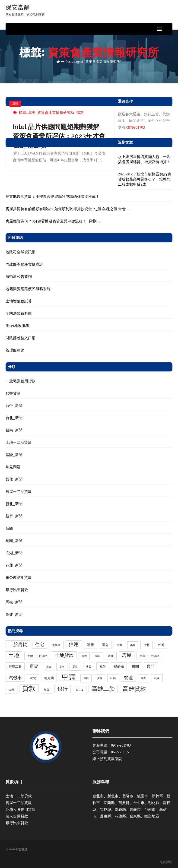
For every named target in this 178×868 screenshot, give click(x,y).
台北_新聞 (14, 418)
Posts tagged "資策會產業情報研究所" (94, 62)
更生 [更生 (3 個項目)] (75, 667)
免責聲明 (166, 862)
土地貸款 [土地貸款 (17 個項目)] (64, 655)
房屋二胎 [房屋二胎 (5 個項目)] (15, 666)
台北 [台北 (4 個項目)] (146, 645)
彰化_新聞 (14, 479)
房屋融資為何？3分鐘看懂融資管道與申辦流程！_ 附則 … (54, 221)
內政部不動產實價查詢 (24, 264)
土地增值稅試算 (19, 301)
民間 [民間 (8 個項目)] (151, 666)
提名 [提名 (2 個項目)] (62, 667)
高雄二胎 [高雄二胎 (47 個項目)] (103, 689)
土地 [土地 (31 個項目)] (14, 655)
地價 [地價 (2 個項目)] (84, 656)
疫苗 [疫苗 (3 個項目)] (99, 678)
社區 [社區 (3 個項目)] (113, 678)
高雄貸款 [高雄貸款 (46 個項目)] (134, 689)
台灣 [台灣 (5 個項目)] (161, 645)
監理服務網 (15, 350)
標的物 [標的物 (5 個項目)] (119, 666)
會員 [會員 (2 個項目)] (89, 667)
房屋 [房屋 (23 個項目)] (127, 655)
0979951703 (136, 127)
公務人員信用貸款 (21, 809)
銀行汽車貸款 (17, 590)
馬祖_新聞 (14, 602)
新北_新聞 (14, 504)
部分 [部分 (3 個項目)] (47, 690)
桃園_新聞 (14, 541)
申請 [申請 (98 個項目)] (69, 677)
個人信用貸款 (17, 816)
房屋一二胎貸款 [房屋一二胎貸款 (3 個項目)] (149, 656)
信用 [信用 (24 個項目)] (74, 644)
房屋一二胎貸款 (19, 492)
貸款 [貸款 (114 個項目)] (29, 688)
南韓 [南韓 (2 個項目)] (133, 645)
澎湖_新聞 (14, 553)
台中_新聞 (14, 406)
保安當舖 (25, 10)
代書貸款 (13, 393)
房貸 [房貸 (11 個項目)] (34, 666)
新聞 (15, 104)
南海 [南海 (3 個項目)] (119, 645)
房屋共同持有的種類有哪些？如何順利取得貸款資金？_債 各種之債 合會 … (68, 209)
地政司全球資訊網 (21, 252)
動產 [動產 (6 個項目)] (90, 645)
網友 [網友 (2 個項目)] (143, 678)
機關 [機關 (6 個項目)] (135, 666)
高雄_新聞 (14, 614)
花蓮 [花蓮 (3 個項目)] (157, 678)
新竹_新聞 (14, 516)
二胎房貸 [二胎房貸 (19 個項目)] (18, 644)
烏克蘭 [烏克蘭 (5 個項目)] (49, 678)
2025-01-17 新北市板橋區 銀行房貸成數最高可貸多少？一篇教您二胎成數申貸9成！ (145, 179)
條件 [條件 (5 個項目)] (103, 666)
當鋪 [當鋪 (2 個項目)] (86, 678)
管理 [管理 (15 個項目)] (128, 678)
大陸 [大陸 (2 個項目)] (97, 656)
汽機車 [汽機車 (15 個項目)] (15, 678)
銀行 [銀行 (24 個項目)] (63, 689)
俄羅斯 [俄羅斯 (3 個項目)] (56, 645)
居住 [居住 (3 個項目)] (111, 656)
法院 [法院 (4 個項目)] (33, 678)
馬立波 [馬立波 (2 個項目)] (80, 690)
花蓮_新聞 (14, 565)
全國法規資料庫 (19, 313)
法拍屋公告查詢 (19, 277)
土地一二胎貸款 (19, 442)
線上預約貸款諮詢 (107, 759)
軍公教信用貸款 (19, 578)
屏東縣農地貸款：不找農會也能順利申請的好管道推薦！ (52, 197)
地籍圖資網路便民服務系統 (28, 289)
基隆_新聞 (14, 455)
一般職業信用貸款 (21, 381)
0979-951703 (121, 745)
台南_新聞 (14, 430)
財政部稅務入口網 (21, 338)
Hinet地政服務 (17, 326)
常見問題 (13, 467)
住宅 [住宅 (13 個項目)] (40, 645)
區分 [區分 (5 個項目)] (105, 645)
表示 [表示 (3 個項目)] (11, 690)
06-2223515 (120, 752)
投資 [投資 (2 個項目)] (49, 667)
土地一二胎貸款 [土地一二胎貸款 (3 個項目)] (37, 656)
